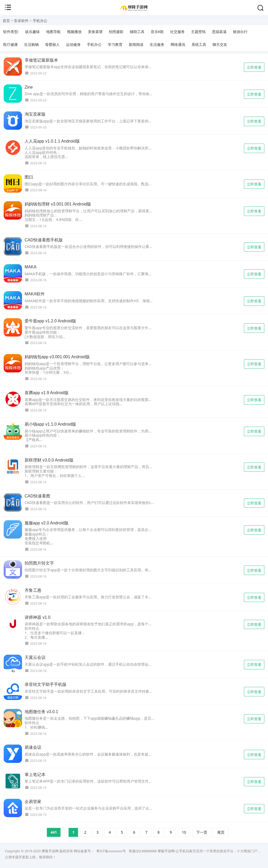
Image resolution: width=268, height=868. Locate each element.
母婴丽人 (52, 44)
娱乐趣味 (32, 32)
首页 (6, 21)
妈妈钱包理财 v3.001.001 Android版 (58, 204)
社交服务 (177, 32)
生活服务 (157, 44)
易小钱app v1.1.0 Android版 (50, 424)
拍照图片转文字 (39, 563)
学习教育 (115, 44)
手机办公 (40, 21)
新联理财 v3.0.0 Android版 (49, 460)
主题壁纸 (198, 32)
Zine (29, 87)
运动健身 (73, 44)
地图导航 (53, 32)
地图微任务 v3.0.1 (41, 712)
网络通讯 (178, 44)
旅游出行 (240, 32)
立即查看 (254, 67)
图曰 (29, 177)
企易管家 (33, 802)
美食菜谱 (95, 32)
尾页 (221, 832)
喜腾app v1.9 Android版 (47, 393)
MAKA (30, 267)
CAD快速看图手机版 (44, 240)
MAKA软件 (35, 294)
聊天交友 (220, 44)
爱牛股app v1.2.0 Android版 (50, 321)
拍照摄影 (116, 32)
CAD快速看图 (37, 496)
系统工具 (199, 44)
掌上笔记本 (35, 775)
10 (184, 832)
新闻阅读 (136, 44)
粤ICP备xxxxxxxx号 (111, 851)
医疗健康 (10, 44)
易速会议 (33, 747)
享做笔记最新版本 (41, 60)
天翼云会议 (35, 657)
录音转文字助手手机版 (46, 684)
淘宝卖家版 (35, 114)
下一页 (202, 832)
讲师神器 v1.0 (38, 617)
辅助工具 (137, 32)
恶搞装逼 (219, 32)
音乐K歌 (157, 32)
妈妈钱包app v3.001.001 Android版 (57, 357)
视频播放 (74, 32)
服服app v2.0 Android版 (47, 523)
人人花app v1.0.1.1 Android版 (52, 141)
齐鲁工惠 (33, 590)
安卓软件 (21, 21)
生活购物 (31, 44)
